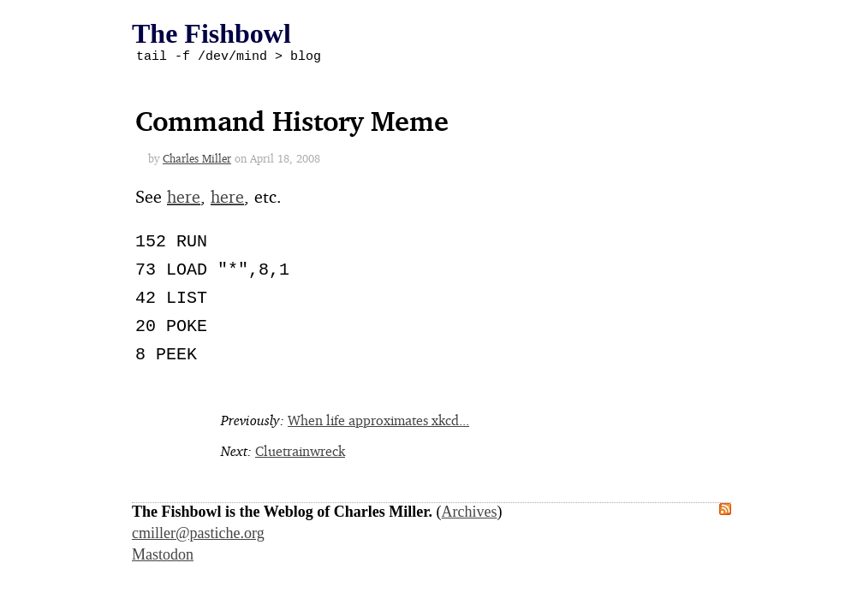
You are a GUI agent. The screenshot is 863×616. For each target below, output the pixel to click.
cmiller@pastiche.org (198, 536)
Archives (470, 514)
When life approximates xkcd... (378, 423)
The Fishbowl (211, 33)
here (184, 199)
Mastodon (163, 557)
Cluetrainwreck (300, 453)
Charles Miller (197, 161)
